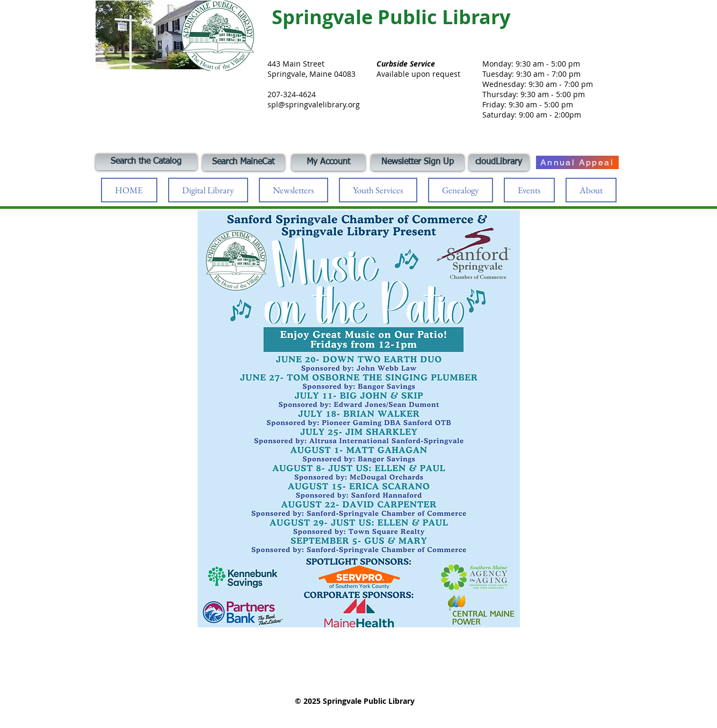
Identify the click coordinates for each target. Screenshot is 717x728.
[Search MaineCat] (244, 162)
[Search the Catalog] (146, 162)
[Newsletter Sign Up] (418, 162)
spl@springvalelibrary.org (314, 104)
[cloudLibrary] (499, 162)
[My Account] (328, 162)
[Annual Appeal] (577, 162)
